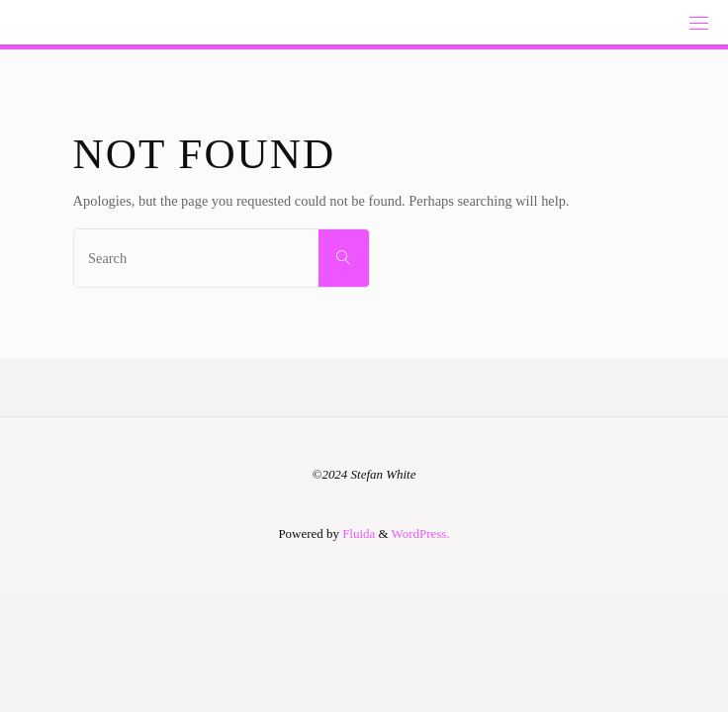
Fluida (357, 534)
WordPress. (421, 534)
